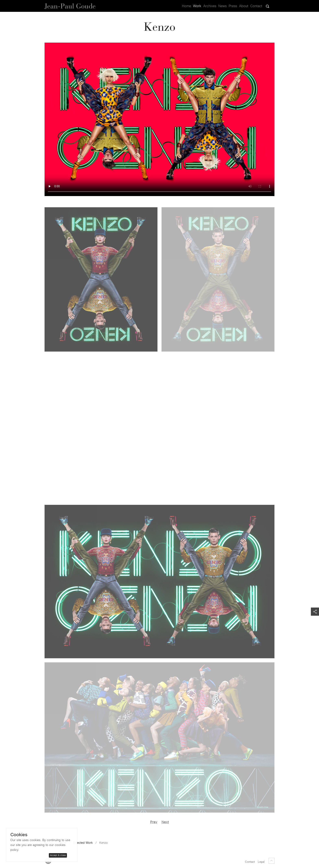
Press (233, 6)
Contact (256, 6)
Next (165, 822)
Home (186, 6)
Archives (210, 6)
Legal (261, 862)
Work (197, 6)
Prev (154, 822)
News (222, 6)
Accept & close (58, 855)
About (244, 6)
